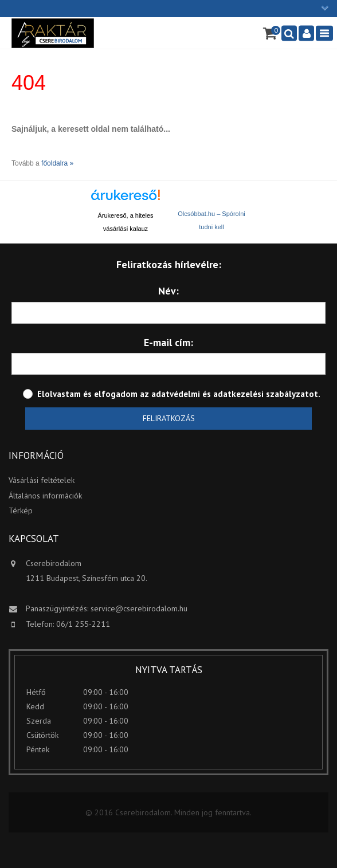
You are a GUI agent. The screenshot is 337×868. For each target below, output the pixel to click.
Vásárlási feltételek (42, 480)
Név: (168, 291)
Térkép (21, 510)
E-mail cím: (168, 342)
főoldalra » (57, 163)
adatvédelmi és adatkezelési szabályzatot (235, 394)
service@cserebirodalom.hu (139, 608)
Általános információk (45, 496)
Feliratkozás (169, 418)
